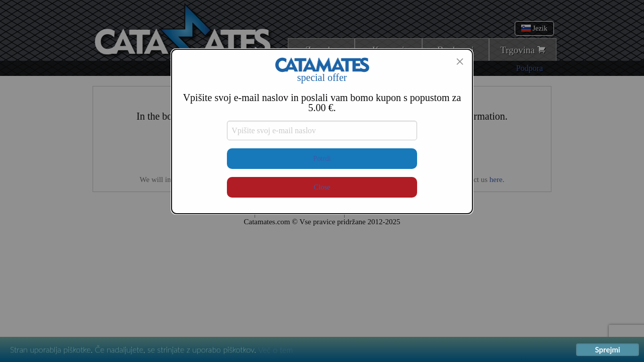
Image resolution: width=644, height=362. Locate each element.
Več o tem (275, 350)
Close (322, 187)
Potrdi (322, 158)
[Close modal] (460, 61)
